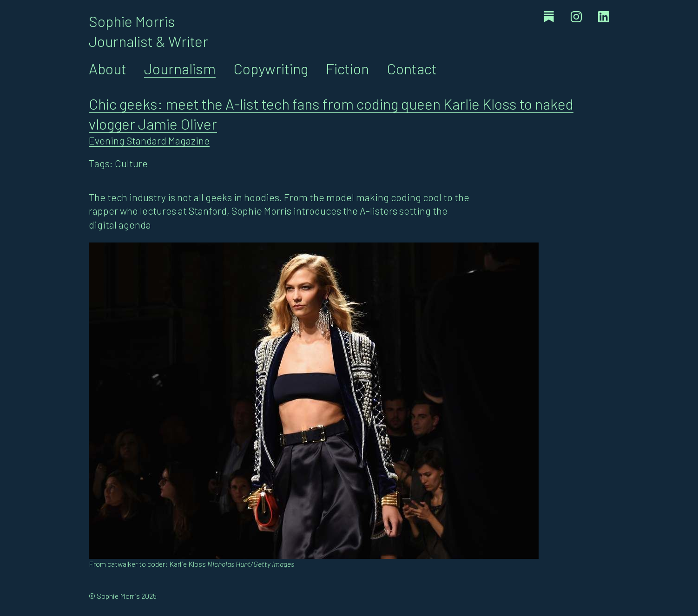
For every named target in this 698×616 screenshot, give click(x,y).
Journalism (180, 68)
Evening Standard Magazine (149, 140)
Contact (412, 68)
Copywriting (271, 68)
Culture (131, 163)
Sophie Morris (132, 21)
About (108, 68)
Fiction (347, 68)
